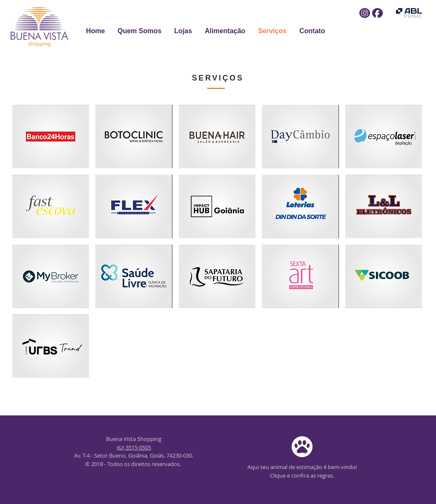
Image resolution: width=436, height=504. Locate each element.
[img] (51, 137)
